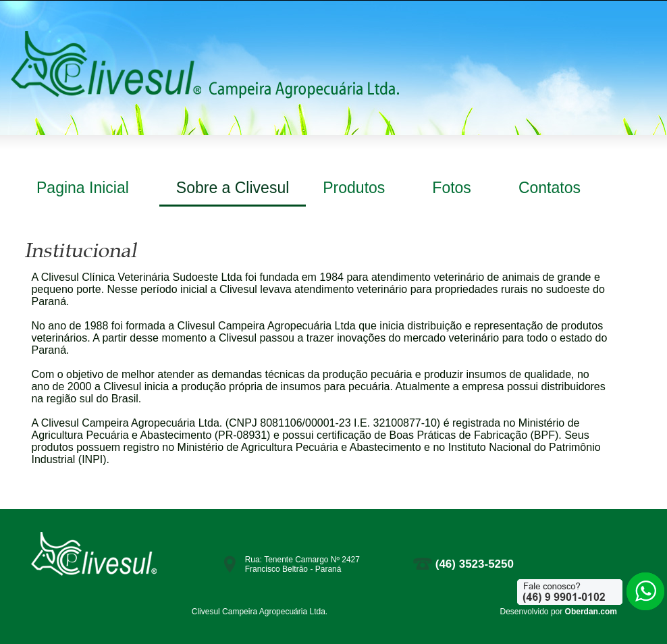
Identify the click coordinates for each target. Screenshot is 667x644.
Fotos (452, 188)
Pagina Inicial (83, 188)
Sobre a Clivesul (233, 188)
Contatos (550, 188)
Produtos (354, 188)
